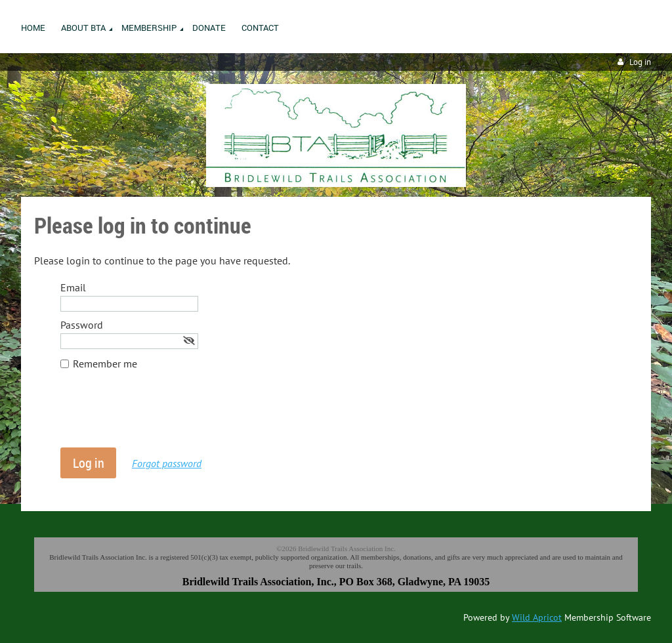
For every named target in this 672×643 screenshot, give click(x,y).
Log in (640, 62)
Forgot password (167, 463)
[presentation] (160, 415)
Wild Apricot (537, 617)
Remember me (105, 363)
